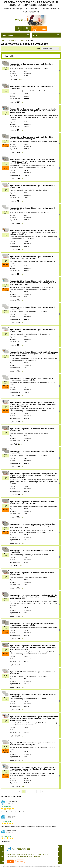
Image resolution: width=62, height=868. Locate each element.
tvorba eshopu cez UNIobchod (32, 866)
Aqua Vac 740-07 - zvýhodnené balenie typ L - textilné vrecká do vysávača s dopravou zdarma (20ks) (33, 744)
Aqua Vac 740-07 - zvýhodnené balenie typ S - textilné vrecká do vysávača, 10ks (33, 695)
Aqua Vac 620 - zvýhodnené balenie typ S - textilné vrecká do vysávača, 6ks (32, 87)
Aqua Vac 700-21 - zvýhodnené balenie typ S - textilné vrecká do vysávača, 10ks (33, 331)
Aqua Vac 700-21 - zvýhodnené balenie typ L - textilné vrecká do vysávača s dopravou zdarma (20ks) (33, 379)
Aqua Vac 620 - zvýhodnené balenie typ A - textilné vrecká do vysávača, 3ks (32, 65)
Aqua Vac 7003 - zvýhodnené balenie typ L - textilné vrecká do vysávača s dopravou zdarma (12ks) (32, 503)
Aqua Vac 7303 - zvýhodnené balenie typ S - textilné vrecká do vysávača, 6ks (32, 574)
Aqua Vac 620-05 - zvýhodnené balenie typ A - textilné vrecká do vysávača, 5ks (33, 187)
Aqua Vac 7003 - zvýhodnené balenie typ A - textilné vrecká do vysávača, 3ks (32, 430)
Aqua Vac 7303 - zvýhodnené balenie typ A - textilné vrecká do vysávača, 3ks (32, 551)
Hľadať (19, 30)
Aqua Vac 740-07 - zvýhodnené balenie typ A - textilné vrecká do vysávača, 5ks (33, 673)
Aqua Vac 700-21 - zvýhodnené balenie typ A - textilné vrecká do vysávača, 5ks (33, 308)
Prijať (11, 861)
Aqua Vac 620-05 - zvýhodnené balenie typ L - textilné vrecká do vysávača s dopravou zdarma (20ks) (33, 258)
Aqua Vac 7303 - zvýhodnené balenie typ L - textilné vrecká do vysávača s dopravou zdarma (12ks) (32, 624)
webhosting (43, 866)
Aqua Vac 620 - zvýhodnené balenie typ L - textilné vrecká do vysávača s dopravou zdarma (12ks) (32, 138)
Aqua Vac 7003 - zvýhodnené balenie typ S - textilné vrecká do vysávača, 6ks (32, 452)
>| (43, 791)
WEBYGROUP (57, 866)
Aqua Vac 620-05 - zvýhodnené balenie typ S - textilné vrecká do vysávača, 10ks (33, 209)
